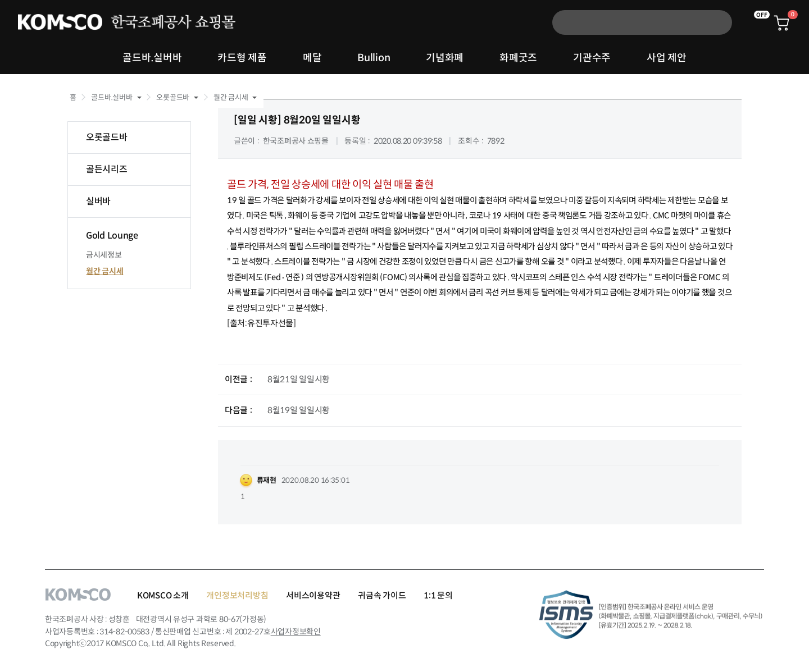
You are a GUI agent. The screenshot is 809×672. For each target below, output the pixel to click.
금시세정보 (104, 255)
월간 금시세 (104, 271)
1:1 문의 (438, 595)
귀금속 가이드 (382, 595)
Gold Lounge (112, 236)
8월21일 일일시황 (299, 379)
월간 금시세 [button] (231, 97)
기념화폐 (445, 58)
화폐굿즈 (518, 58)
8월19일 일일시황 (299, 410)
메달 (312, 58)
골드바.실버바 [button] (112, 97)
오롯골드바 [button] (173, 97)
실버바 (98, 201)
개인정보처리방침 (237, 595)
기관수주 (592, 58)
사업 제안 (667, 58)
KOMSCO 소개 (163, 595)
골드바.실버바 (152, 58)
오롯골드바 (107, 137)
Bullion (374, 58)
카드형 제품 (242, 58)
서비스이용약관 (313, 595)
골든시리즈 (107, 169)
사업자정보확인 (296, 632)
